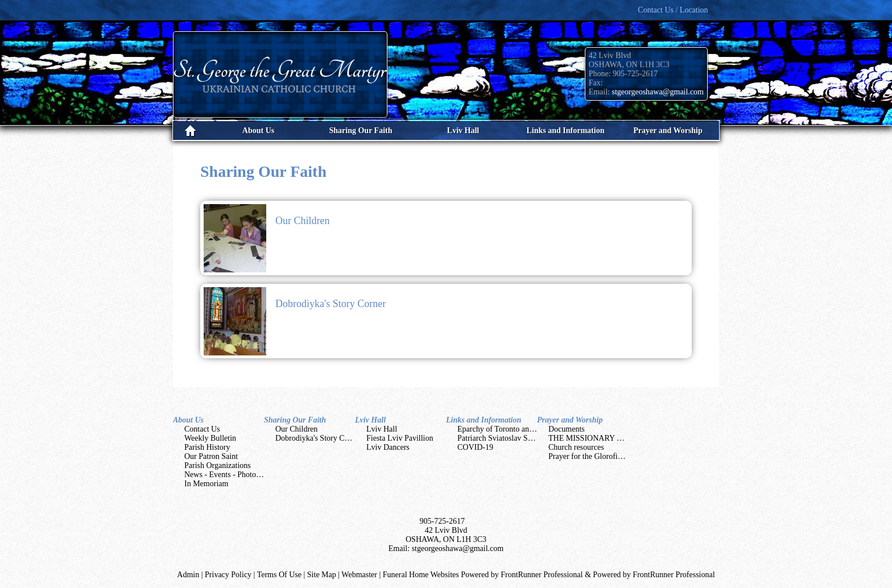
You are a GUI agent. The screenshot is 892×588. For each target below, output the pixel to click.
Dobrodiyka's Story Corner (331, 304)
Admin (188, 575)
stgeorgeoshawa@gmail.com (658, 92)
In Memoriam (206, 484)
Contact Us (202, 429)
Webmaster (359, 575)
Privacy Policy (228, 575)
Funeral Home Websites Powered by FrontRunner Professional (483, 575)
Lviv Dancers (388, 447)
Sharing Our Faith (295, 420)
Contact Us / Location (673, 10)
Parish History (207, 447)
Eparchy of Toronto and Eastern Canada (521, 429)
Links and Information (484, 420)
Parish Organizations (218, 465)
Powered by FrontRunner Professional (654, 575)
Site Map (322, 575)
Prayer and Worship (570, 420)
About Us (188, 420)
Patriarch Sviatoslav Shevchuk (506, 438)
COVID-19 (475, 447)
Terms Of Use (279, 575)
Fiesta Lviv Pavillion (400, 438)
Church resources (576, 447)
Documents (567, 429)
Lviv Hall (370, 420)
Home (190, 131)
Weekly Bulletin (210, 438)
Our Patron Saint (211, 456)
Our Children (302, 221)
